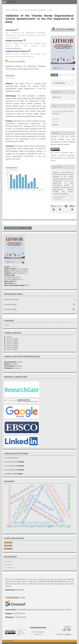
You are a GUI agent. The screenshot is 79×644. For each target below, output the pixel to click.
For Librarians (9, 567)
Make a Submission (13, 228)
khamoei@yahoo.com (13, 48)
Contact (27, 228)
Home (8, 10)
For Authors (8, 564)
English (7, 325)
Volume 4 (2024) (12, 343)
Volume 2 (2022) (12, 347)
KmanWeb (68, 634)
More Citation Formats (60, 198)
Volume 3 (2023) (12, 345)
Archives (15, 10)
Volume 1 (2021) (11, 349)
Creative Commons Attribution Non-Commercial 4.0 (47, 579)
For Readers (8, 561)
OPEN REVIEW (60, 83)
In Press (9, 337)
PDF (55, 75)
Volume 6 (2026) (12, 339)
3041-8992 (13, 267)
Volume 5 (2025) (12, 341)
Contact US (38, 634)
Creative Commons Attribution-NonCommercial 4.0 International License (63, 158)
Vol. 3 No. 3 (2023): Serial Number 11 (33, 10)
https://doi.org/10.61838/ (17, 62)
